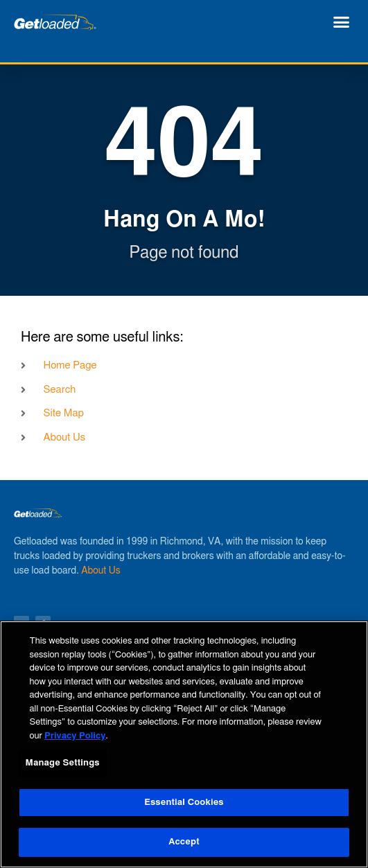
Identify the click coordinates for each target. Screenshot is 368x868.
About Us (101, 571)
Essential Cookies (184, 803)
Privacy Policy (75, 736)
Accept (184, 842)
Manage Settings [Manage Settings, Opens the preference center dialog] (63, 763)
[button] (342, 22)
